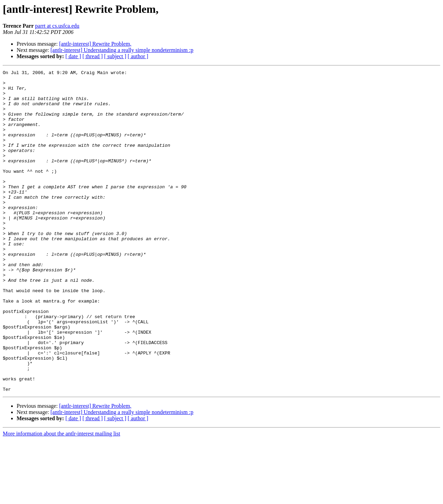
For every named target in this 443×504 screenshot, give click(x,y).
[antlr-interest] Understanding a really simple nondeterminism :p (122, 50)
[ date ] (73, 56)
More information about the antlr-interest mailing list (61, 498)
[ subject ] (115, 56)
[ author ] (138, 56)
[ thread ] (93, 56)
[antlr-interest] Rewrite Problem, (95, 44)
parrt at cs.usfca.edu (57, 26)
